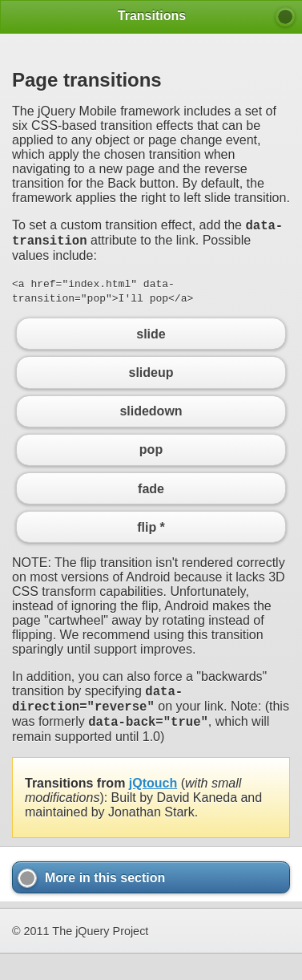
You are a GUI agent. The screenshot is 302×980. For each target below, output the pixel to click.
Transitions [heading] (152, 16)
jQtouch (153, 795)
